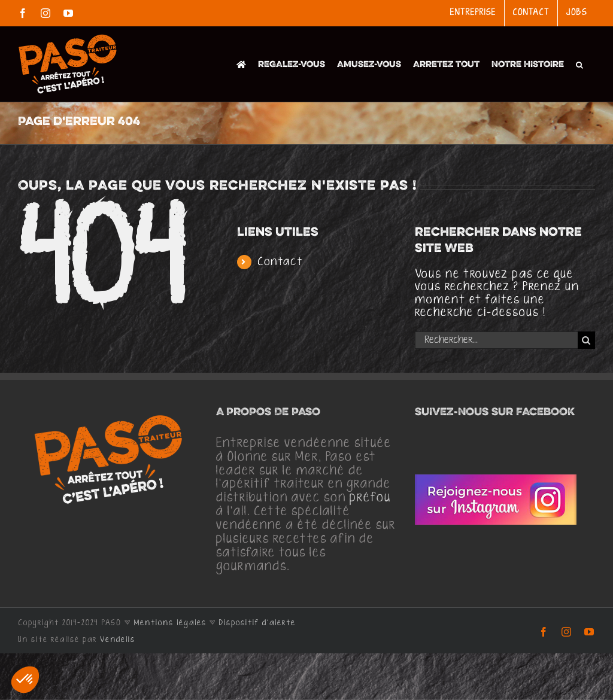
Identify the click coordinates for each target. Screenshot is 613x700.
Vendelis (118, 640)
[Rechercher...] (496, 340)
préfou (370, 498)
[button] (579, 64)
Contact (280, 262)
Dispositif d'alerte (257, 623)
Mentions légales (170, 623)
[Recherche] (586, 340)
